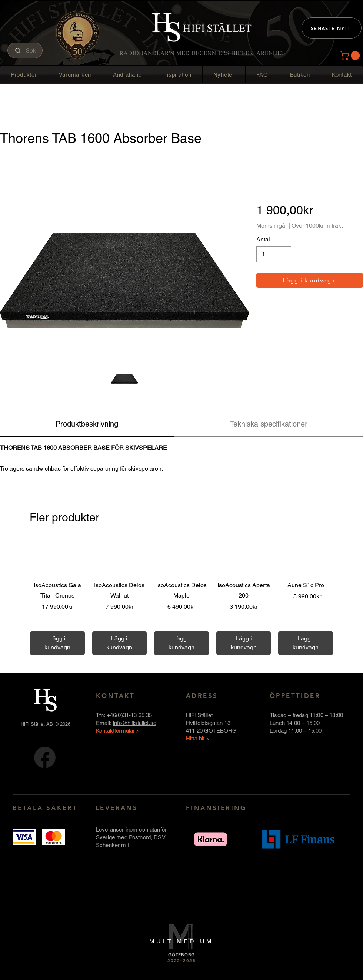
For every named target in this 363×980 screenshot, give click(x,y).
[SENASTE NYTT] (332, 28)
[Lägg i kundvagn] (310, 280)
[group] (181, 596)
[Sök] (25, 50)
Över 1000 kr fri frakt (57, 623)
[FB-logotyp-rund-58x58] (45, 757)
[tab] (87, 424)
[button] (351, 56)
